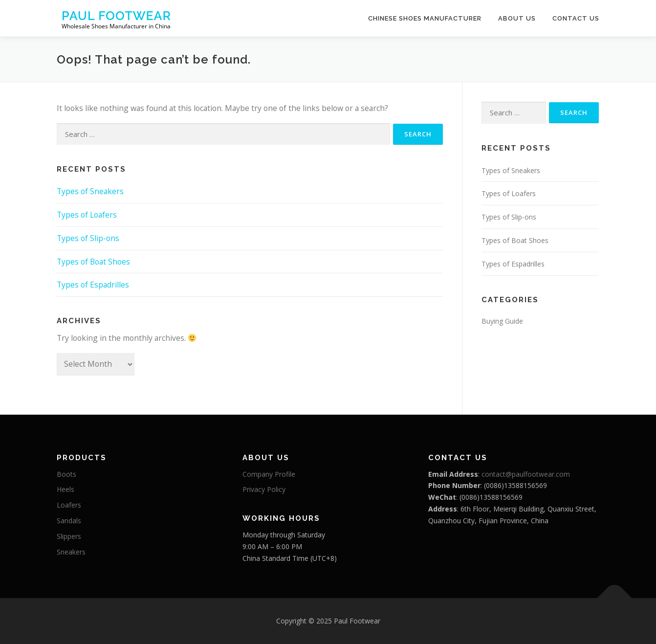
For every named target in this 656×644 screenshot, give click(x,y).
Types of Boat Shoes (93, 262)
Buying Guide (502, 321)
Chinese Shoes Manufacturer (425, 18)
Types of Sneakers (90, 191)
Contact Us (576, 18)
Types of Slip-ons (88, 238)
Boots (66, 474)
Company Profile (269, 474)
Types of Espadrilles (93, 285)
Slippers (69, 536)
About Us (517, 18)
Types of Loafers (87, 215)
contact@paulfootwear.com (526, 474)
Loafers (69, 505)
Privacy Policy (264, 489)
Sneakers (71, 552)
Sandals (69, 521)
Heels (66, 489)
